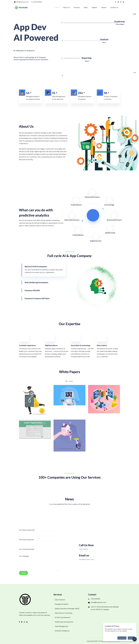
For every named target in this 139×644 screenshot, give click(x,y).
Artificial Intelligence (62, 631)
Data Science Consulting (64, 613)
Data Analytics (60, 600)
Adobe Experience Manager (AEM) (67, 609)
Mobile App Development (64, 622)
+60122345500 (37, 2)
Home (57, 8)
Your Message (24, 556)
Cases (86, 8)
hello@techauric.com (22, 2)
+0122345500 (84, 549)
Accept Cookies (122, 638)
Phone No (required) (26, 540)
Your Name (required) (27, 530)
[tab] (44, 270)
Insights (94, 8)
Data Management (62, 626)
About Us (67, 8)
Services (77, 8)
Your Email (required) (27, 549)
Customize (131, 638)
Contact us (114, 8)
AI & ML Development (63, 617)
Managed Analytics (62, 604)
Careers (104, 8)
